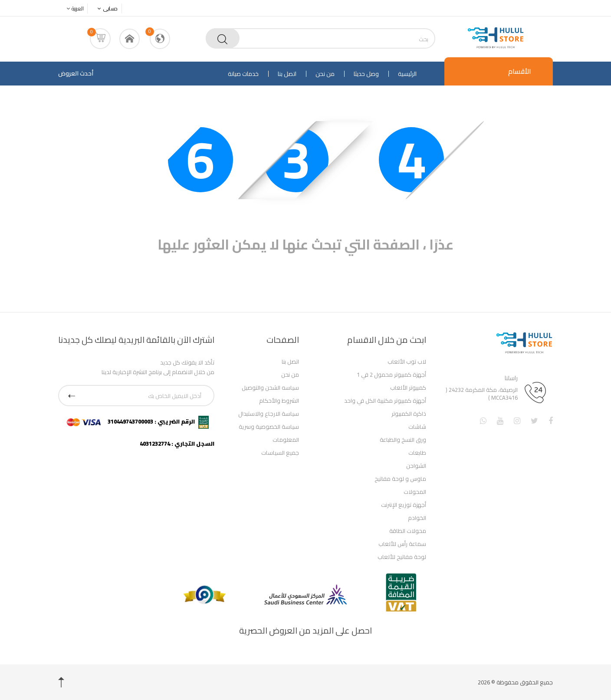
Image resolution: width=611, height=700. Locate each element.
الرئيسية (407, 74)
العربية (74, 8)
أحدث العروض (76, 73)
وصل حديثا (366, 74)
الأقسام (520, 71)
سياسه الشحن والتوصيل (270, 388)
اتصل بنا (287, 74)
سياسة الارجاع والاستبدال (269, 414)
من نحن (325, 74)
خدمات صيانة (243, 74)
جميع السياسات (280, 453)
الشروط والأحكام (279, 401)
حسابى (108, 8)
